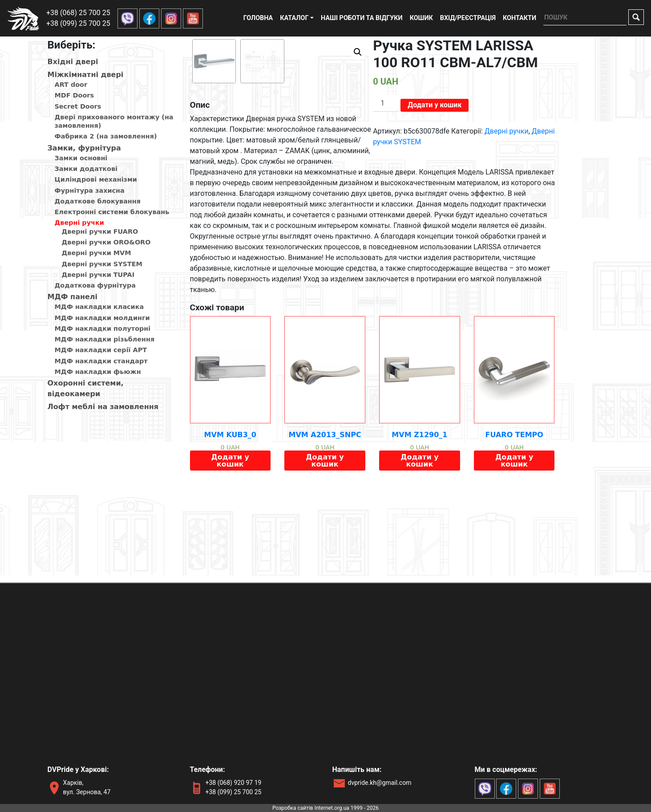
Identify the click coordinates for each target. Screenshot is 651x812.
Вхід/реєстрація (468, 18)
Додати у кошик (435, 105)
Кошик (421, 18)
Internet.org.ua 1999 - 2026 (347, 808)
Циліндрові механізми (96, 179)
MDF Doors (75, 95)
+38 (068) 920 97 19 (234, 783)
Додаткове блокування (98, 201)
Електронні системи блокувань (112, 212)
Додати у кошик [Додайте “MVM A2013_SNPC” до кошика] (325, 543)
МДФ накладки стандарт (101, 361)
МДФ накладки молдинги (102, 318)
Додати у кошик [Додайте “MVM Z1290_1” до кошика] (419, 543)
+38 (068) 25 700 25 (78, 13)
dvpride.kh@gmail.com (380, 783)
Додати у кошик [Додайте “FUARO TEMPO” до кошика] (514, 543)
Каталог (294, 18)
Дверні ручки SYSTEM (102, 264)
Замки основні (81, 158)
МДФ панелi (73, 297)
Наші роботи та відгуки (362, 18)
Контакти (520, 18)
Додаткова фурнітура (95, 285)
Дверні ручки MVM (97, 253)
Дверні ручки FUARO (100, 231)
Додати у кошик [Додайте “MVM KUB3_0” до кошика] (230, 543)
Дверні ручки (79, 223)
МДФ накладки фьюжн (98, 372)
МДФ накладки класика (99, 307)
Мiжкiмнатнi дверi (86, 75)
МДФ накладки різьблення (105, 339)
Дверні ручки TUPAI (98, 275)
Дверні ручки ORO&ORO (106, 242)
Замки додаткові (86, 169)
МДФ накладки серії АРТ (101, 350)
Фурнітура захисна (90, 191)
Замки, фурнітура (84, 148)
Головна (258, 18)
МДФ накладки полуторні (103, 329)
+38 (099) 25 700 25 (78, 23)
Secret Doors (78, 106)
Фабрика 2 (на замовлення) (106, 136)
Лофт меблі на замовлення (103, 407)
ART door (71, 85)
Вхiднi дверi (73, 62)
